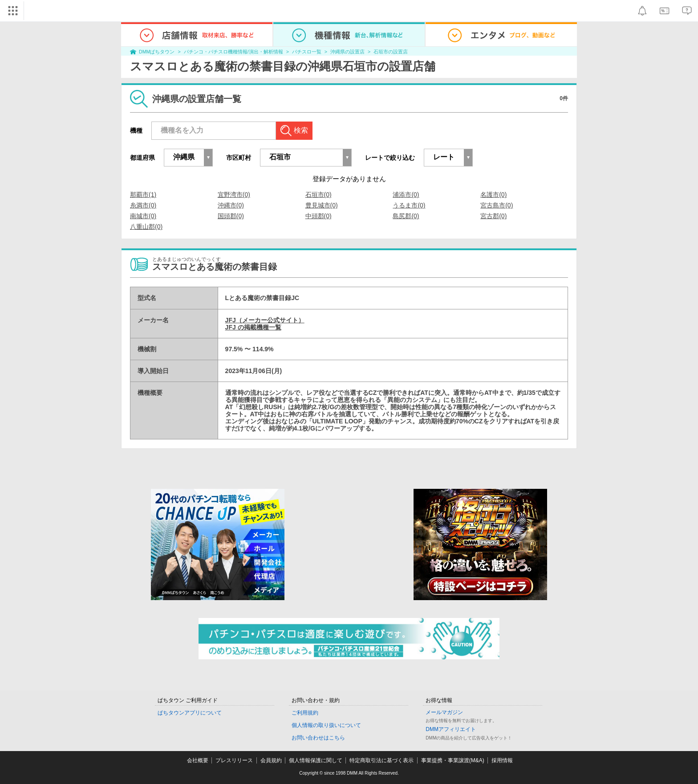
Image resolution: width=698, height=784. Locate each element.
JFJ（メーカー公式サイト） (265, 320)
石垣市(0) (319, 195)
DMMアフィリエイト (451, 729)
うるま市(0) (409, 205)
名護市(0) (493, 195)
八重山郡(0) (146, 227)
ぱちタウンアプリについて (190, 713)
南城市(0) (143, 216)
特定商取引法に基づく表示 (381, 760)
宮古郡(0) (493, 216)
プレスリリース (234, 760)
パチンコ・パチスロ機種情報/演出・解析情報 (233, 52)
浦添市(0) (406, 195)
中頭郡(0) (319, 216)
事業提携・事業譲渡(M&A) (453, 760)
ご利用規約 (305, 713)
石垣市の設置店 (391, 52)
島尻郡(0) (406, 216)
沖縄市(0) (231, 205)
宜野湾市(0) (234, 195)
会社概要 (198, 760)
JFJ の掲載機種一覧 (253, 327)
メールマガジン (444, 712)
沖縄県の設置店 (347, 52)
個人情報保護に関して (316, 760)
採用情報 (502, 760)
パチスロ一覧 (307, 52)
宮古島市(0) (497, 205)
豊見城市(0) (322, 205)
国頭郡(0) (231, 216)
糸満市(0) (143, 205)
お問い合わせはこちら (318, 738)
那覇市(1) (143, 195)
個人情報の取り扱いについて (326, 725)
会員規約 (271, 760)
